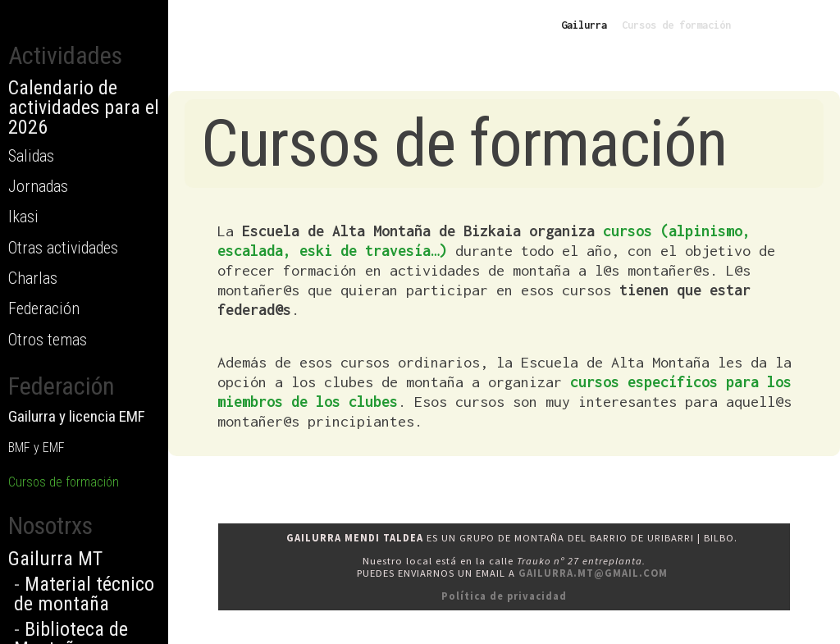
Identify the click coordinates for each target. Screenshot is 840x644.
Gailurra (584, 25)
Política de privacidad (504, 596)
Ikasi (23, 217)
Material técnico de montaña (84, 594)
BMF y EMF (37, 448)
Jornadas (38, 186)
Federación (44, 308)
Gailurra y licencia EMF (77, 416)
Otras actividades (63, 248)
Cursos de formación (64, 482)
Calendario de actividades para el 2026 (84, 107)
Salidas (31, 156)
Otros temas (48, 340)
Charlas (33, 278)
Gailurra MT (55, 559)
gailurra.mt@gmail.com (593, 573)
